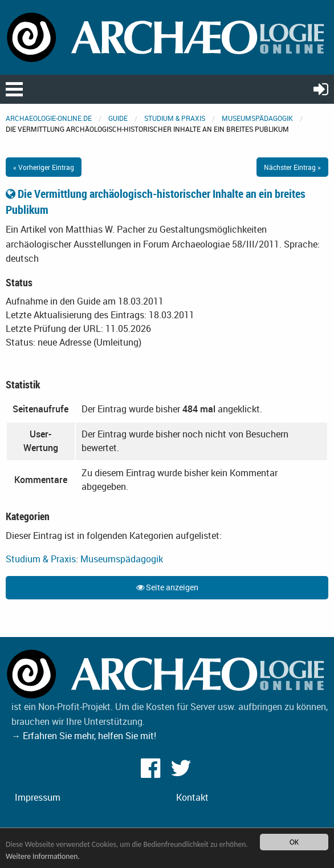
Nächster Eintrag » (292, 167)
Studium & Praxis (175, 118)
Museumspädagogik (257, 118)
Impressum (38, 797)
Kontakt (192, 797)
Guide (118, 118)
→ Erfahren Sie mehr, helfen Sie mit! (84, 736)
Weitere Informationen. (43, 856)
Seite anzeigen (167, 587)
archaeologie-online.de (49, 118)
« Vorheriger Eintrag (44, 167)
